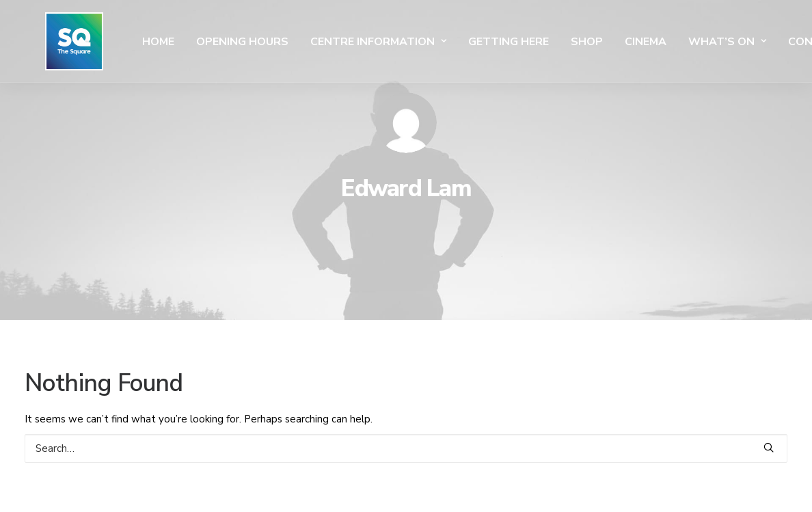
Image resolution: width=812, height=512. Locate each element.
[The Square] (54, 41)
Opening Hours (201, 42)
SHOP (546, 42)
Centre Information (337, 42)
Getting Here (468, 42)
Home (117, 42)
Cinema (605, 42)
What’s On (686, 42)
